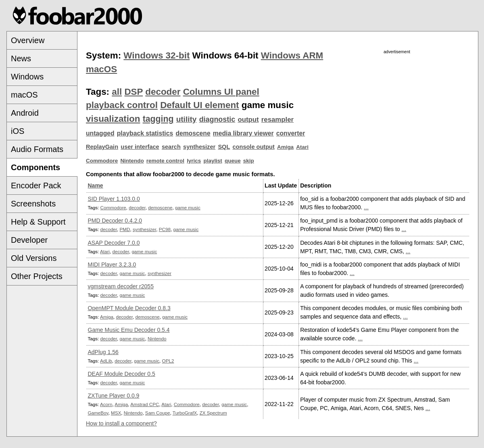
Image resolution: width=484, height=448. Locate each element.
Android (25, 113)
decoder (163, 92)
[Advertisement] (397, 112)
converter (291, 133)
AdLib (106, 361)
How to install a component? (121, 423)
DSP (134, 92)
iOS (18, 131)
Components (35, 167)
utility (187, 119)
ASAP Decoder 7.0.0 (114, 243)
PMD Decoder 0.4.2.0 (115, 221)
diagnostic (217, 119)
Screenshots (33, 204)
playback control (122, 105)
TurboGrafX (185, 413)
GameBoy (98, 413)
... (366, 207)
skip (249, 161)
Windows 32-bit (156, 55)
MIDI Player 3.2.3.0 (112, 265)
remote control (165, 161)
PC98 (165, 229)
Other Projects (37, 276)
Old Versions (34, 258)
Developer (29, 240)
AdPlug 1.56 (103, 352)
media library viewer (243, 133)
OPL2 (168, 361)
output (248, 120)
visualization (113, 119)
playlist (213, 161)
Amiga (285, 147)
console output (254, 147)
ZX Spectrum (213, 413)
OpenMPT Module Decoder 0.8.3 (129, 308)
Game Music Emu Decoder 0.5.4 (129, 330)
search (171, 147)
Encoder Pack (36, 185)
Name (96, 185)
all (117, 92)
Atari (302, 147)
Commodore (102, 161)
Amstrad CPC (145, 404)
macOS (24, 95)
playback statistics (145, 133)
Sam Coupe (158, 413)
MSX (116, 413)
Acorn (106, 404)
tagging (158, 119)
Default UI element (199, 105)
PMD (125, 229)
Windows (27, 77)
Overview (28, 40)
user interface (140, 147)
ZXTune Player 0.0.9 (114, 396)
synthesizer (199, 147)
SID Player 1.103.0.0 (114, 199)
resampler (277, 120)
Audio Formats (37, 149)
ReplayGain (102, 147)
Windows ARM (292, 55)
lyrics (194, 161)
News (21, 58)
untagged (100, 133)
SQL (224, 147)
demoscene (193, 133)
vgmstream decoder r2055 (121, 286)
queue (233, 161)
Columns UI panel (221, 92)
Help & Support (38, 222)
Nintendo (132, 161)
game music (188, 207)
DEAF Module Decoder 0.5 (122, 374)
